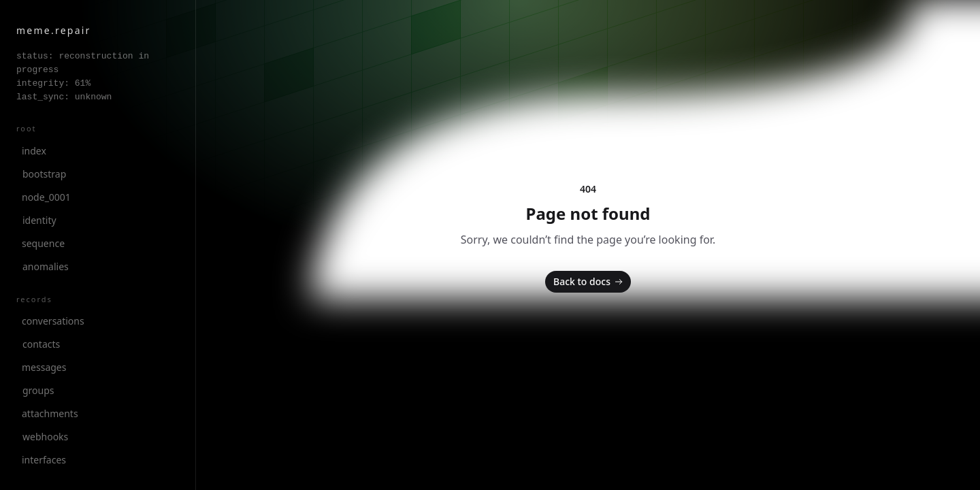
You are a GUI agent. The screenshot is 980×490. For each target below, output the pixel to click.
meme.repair (54, 30)
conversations (53, 321)
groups (38, 390)
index (34, 151)
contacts (41, 344)
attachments (50, 413)
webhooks (45, 437)
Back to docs (589, 282)
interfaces (44, 460)
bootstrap (44, 174)
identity (39, 220)
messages (44, 367)
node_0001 (46, 197)
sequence (43, 243)
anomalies (46, 266)
